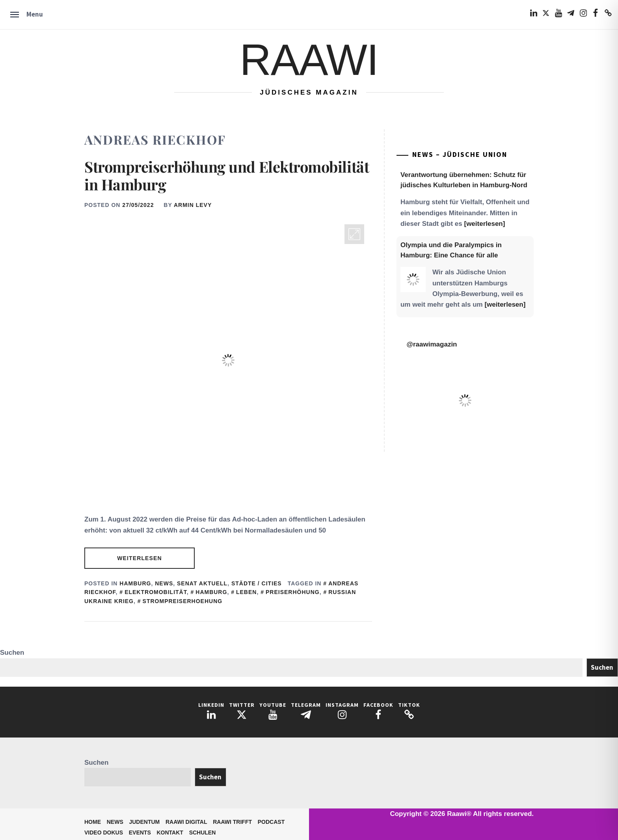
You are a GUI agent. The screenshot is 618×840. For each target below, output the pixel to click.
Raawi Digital (186, 822)
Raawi (309, 60)
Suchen (12, 653)
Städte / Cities (257, 583)
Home (93, 822)
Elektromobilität (156, 592)
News (164, 583)
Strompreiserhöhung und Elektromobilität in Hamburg (227, 176)
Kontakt (170, 833)
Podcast (271, 822)
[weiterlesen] (484, 224)
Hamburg (135, 583)
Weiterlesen (139, 558)
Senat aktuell (202, 583)
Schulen (203, 833)
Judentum (144, 822)
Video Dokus (104, 833)
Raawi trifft (232, 822)
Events (140, 833)
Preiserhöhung (293, 592)
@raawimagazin (432, 344)
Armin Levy (193, 205)
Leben (246, 592)
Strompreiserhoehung (183, 601)
